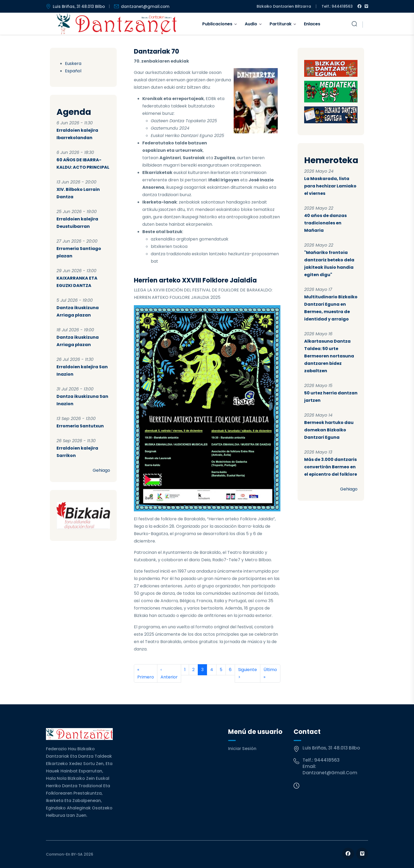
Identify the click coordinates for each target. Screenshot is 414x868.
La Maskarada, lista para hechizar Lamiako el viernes (330, 186)
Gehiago (101, 470)
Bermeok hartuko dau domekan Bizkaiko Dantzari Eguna (329, 430)
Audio (251, 24)
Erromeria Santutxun (80, 426)
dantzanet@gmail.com (330, 773)
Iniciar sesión (242, 749)
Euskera (73, 63)
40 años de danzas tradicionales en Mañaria (325, 223)
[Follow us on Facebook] (348, 854)
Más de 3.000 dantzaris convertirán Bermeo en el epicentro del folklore (331, 467)
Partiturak (281, 24)
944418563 (327, 760)
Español (73, 71)
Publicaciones (217, 24)
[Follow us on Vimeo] (362, 854)
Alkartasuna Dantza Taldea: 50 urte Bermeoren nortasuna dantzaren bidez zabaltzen (329, 356)
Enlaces (312, 24)
